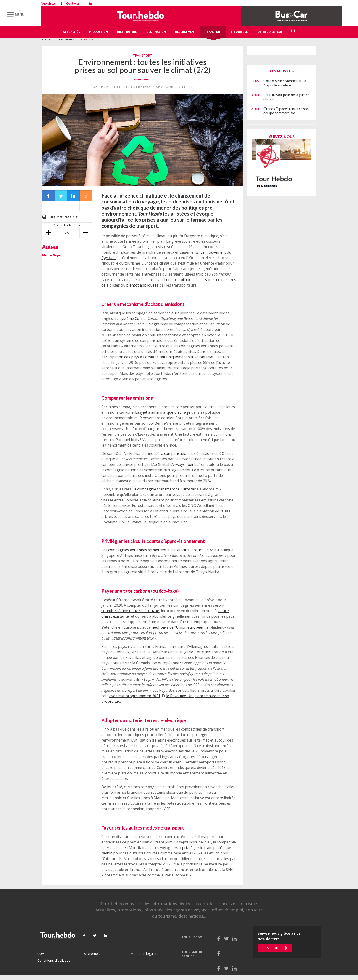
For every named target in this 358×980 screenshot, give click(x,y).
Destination (156, 32)
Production (99, 32)
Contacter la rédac (67, 225)
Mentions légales (144, 953)
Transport (213, 32)
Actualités (71, 32)
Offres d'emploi (270, 32)
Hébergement (186, 32)
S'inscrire (272, 948)
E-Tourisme (240, 32)
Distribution (127, 32)
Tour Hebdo (66, 39)
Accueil (47, 39)
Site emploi (93, 953)
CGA (41, 953)
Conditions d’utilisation (55, 960)
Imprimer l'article (63, 217)
